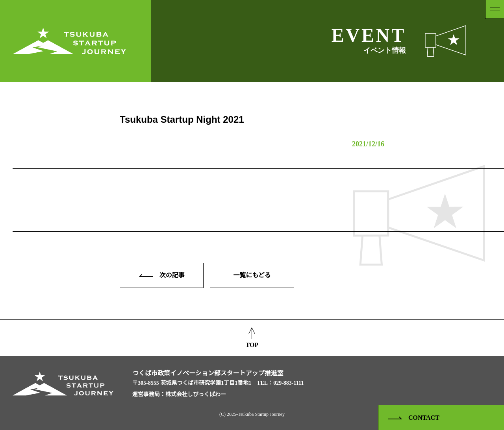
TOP (252, 337)
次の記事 (162, 275)
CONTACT (414, 418)
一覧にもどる (252, 275)
